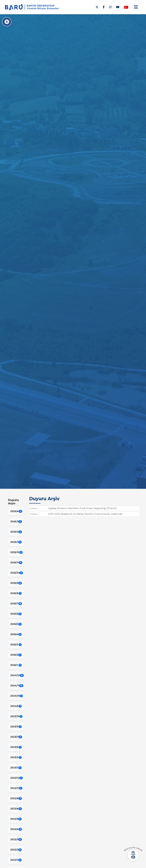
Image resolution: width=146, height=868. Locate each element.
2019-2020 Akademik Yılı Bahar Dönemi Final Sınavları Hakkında (85, 514)
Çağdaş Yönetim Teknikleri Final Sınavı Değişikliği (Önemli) (82, 508)
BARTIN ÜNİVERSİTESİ (41, 6)
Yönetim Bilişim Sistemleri (43, 8)
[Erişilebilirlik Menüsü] (7, 22)
